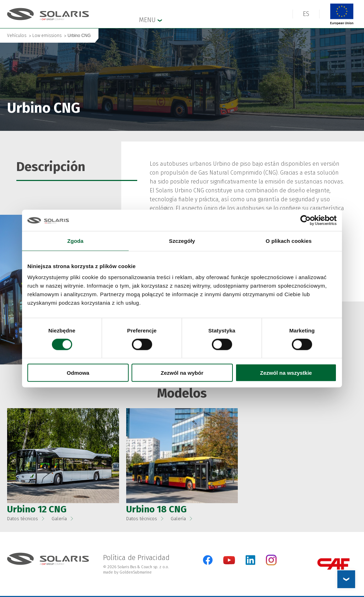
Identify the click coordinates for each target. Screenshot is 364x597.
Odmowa (78, 373)
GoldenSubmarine (136, 572)
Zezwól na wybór (182, 373)
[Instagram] (271, 564)
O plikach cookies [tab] (288, 241)
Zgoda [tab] (75, 241)
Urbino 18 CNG (156, 509)
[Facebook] (208, 560)
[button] (63, 456)
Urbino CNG (79, 36)
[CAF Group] (333, 564)
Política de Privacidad (136, 558)
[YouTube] (229, 563)
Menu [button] (151, 20)
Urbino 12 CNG (37, 509)
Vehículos (17, 36)
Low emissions (47, 36)
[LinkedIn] (250, 560)
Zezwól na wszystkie (286, 373)
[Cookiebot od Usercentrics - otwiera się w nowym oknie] (306, 220)
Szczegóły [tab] (182, 241)
